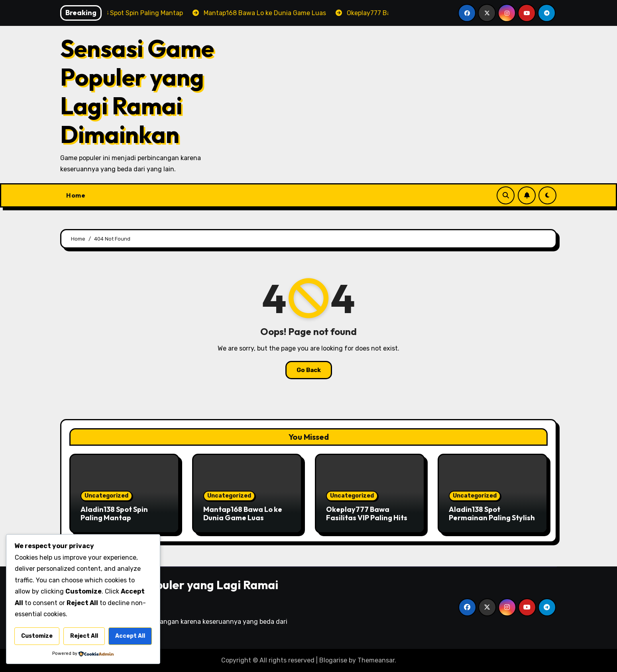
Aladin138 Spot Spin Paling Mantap (114, 514)
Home (76, 195)
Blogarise (333, 660)
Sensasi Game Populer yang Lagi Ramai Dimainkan (137, 91)
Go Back (309, 370)
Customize (37, 636)
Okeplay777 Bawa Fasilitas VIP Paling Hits (367, 514)
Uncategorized (106, 496)
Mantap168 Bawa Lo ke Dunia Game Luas (243, 514)
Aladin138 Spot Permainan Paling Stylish (492, 514)
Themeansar (376, 660)
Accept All (130, 636)
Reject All (84, 636)
